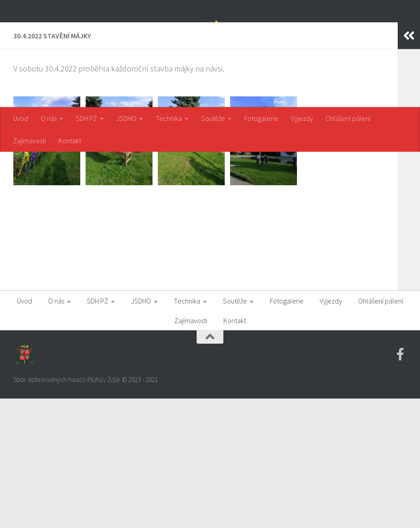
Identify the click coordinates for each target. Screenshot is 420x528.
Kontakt (70, 141)
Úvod (21, 118)
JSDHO (126, 118)
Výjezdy (302, 118)
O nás (49, 118)
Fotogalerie (261, 118)
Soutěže (213, 118)
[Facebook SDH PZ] (400, 484)
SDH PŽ (86, 118)
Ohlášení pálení (348, 118)
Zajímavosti (29, 141)
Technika (169, 118)
